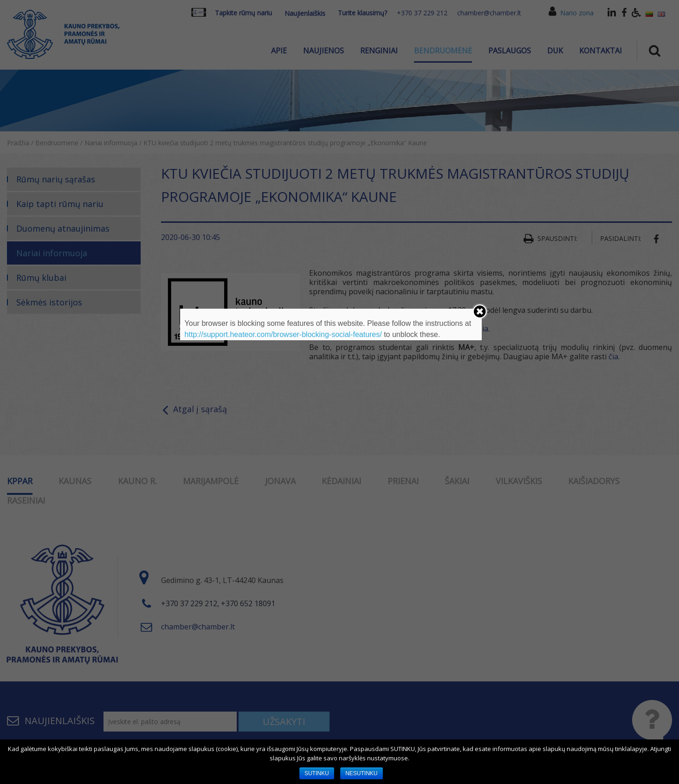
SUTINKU (317, 773)
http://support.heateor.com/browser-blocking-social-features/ (283, 334)
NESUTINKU (361, 773)
